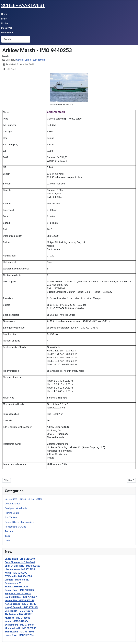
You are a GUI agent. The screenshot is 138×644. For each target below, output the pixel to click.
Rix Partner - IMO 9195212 (19, 614)
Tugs (7, 536)
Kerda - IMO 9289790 (16, 573)
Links (4, 19)
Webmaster (7, 33)
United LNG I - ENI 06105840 (20, 559)
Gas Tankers (11, 517)
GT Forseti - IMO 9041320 (18, 576)
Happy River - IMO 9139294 (19, 635)
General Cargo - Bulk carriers (19, 522)
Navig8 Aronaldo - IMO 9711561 (22, 607)
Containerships (13, 504)
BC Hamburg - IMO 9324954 (19, 625)
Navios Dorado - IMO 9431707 (20, 604)
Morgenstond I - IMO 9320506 (20, 628)
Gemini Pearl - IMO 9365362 (20, 590)
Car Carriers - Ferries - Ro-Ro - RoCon (24, 499)
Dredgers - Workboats (16, 508)
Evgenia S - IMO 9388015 (18, 594)
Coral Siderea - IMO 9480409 (20, 562)
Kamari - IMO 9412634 (17, 621)
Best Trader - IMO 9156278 (19, 611)
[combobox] (16, 39)
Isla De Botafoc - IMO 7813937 (21, 597)
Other (8, 541)
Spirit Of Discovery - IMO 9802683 (23, 566)
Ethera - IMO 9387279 (16, 587)
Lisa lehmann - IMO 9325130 (20, 569)
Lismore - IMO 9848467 (17, 580)
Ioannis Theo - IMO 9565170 (20, 600)
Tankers (9, 531)
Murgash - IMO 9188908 (18, 618)
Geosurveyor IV (13, 583)
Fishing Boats (12, 513)
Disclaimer (7, 28)
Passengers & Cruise (15, 527)
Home (4, 14)
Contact (5, 23)
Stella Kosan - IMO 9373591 (19, 632)
